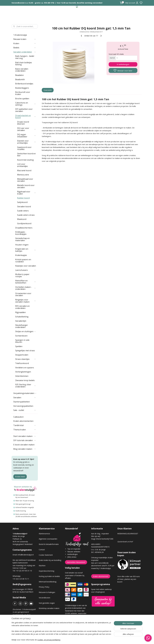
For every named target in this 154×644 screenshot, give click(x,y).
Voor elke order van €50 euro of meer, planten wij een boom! (129, 579)
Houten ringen (22, 245)
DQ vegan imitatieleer (27, 136)
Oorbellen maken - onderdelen (26, 288)
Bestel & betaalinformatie (49, 544)
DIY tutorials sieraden (25, 440)
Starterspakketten (22, 402)
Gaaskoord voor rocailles (24, 148)
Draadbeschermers (24, 228)
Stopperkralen (22, 355)
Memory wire (23, 175)
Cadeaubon (18, 417)
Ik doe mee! (20, 476)
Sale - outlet (25, 410)
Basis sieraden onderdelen (22, 70)
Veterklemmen (22, 376)
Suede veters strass (26, 215)
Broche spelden (22, 99)
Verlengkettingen (23, 372)
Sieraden (25, 398)
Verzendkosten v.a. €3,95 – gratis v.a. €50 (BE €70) (33, 3)
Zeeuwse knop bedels (25, 380)
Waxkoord (22, 219)
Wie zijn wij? (96, 536)
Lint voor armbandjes (22, 165)
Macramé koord (24, 170)
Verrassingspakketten (23, 406)
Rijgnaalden (20, 312)
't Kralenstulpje (20, 35)
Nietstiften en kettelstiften (26, 282)
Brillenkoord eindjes (24, 84)
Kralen (25, 43)
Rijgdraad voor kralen (27, 193)
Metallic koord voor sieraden (26, 186)
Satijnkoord (22, 202)
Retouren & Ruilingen (47, 592)
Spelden (19, 346)
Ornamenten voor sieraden (23, 294)
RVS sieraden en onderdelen (22, 307)
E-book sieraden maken (24, 445)
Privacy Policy (44, 587)
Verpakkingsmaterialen (25, 393)
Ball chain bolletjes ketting (24, 64)
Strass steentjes (26, 359)
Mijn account (132, 3)
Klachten (42, 566)
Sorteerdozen (21, 336)
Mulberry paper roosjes (22, 275)
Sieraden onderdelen (25, 52)
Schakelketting (22, 317)
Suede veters (23, 211)
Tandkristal (25, 425)
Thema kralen (25, 430)
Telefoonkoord (22, 363)
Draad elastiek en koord (26, 117)
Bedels (25, 48)
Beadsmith (20, 79)
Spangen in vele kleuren (22, 341)
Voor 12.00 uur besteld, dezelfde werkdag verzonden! (79, 3)
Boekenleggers (22, 88)
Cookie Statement (46, 555)
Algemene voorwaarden (48, 539)
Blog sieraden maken (25, 449)
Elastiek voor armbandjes (27, 142)
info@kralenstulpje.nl (26, 555)
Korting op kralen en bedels (49, 576)
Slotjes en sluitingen (26, 331)
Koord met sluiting (25, 160)
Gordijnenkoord (24, 223)
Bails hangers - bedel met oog (25, 57)
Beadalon (19, 75)
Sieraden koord (24, 207)
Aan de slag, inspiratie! (100, 534)
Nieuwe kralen (25, 39)
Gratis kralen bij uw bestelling (50, 560)
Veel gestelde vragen (47, 603)
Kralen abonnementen (23, 421)
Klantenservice (44, 534)
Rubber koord (23, 198)
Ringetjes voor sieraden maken (26, 301)
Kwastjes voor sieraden (26, 266)
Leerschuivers (26, 270)
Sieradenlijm (21, 321)
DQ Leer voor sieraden (27, 129)
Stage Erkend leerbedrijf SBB (102, 539)
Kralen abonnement (101, 576)
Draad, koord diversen (23, 123)
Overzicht (48, 90)
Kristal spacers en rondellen (23, 261)
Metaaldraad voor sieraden (25, 180)
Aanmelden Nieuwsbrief (76, 562)
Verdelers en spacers (25, 368)
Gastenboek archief (125, 542)
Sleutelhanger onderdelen (22, 326)
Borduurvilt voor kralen (23, 93)
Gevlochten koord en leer (26, 155)
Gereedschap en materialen (22, 239)
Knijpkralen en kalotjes (26, 250)
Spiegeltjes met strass (25, 351)
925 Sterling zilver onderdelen (26, 386)
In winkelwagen (123, 64)
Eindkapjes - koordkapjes (21, 233)
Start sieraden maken (25, 436)
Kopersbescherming (46, 571)
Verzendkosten (45, 598)
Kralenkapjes (21, 255)
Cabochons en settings (26, 104)
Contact (42, 550)
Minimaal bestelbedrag (48, 582)
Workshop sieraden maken (49, 608)
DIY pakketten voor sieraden (24, 110)
